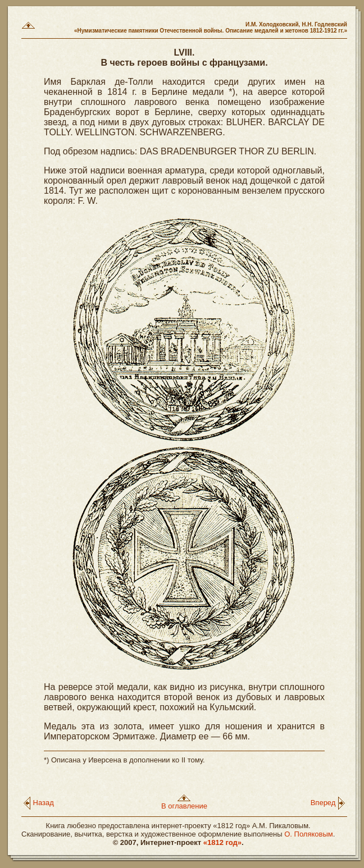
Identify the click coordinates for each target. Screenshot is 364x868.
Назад (38, 803)
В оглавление (184, 803)
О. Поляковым (309, 834)
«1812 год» (222, 842)
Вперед (328, 803)
